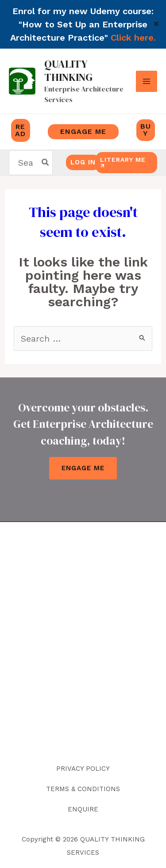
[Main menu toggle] (147, 81)
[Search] (46, 163)
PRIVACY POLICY (83, 769)
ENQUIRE (83, 809)
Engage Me (83, 468)
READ (20, 130)
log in (83, 162)
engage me (83, 131)
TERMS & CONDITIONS (83, 789)
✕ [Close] (156, 24)
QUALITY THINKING (68, 70)
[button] (135, 163)
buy (146, 130)
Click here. (133, 38)
